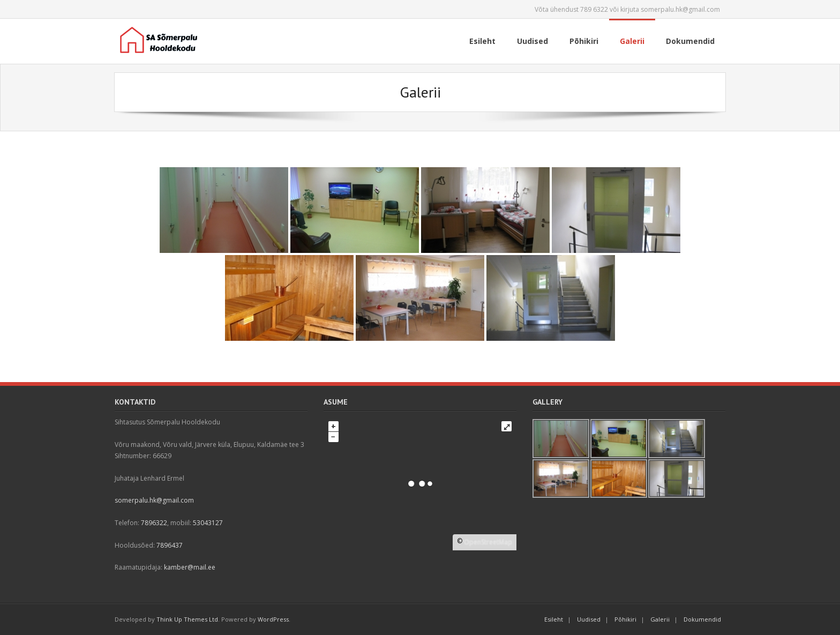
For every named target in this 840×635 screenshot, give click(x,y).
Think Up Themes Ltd (187, 619)
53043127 (208, 523)
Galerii (660, 619)
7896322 (154, 523)
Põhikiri (625, 619)
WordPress (273, 619)
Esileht (554, 619)
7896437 (170, 545)
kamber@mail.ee (190, 567)
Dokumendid (702, 619)
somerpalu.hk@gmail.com (154, 500)
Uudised (589, 619)
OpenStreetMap (488, 542)
